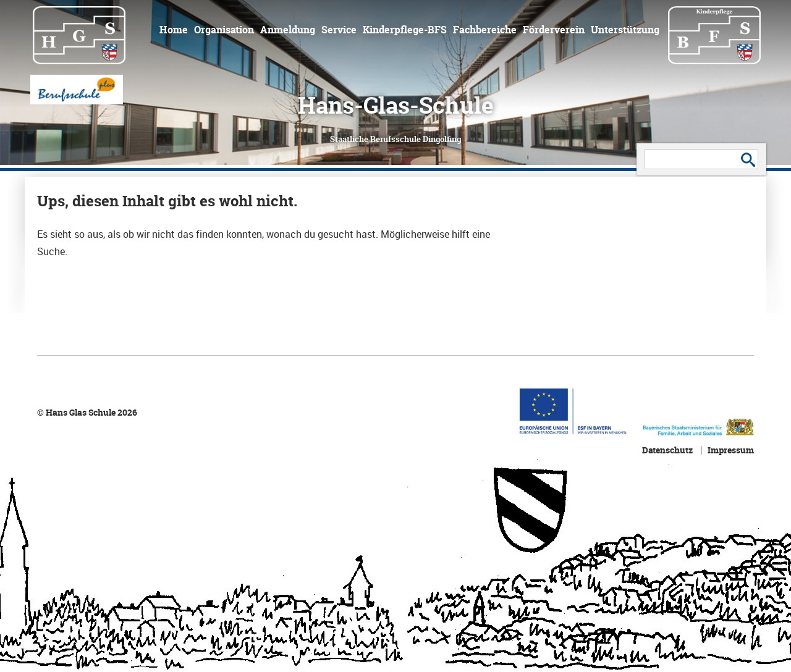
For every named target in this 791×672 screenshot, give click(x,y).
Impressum (731, 450)
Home (174, 30)
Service (339, 30)
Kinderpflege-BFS (405, 30)
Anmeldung (288, 30)
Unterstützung (625, 30)
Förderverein (554, 30)
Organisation (224, 30)
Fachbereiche (485, 30)
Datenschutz (667, 450)
